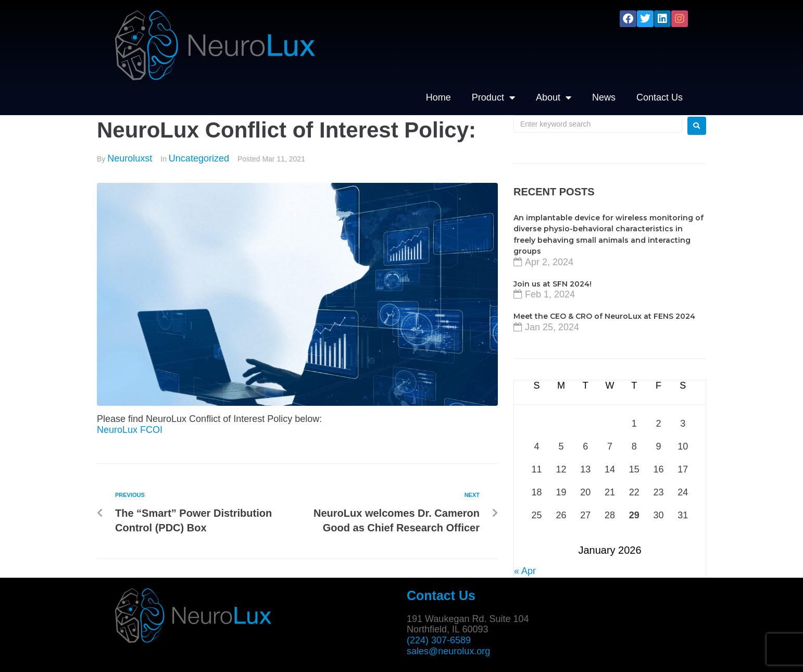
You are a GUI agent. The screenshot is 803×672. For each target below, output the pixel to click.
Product (493, 97)
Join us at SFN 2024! (553, 284)
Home (438, 97)
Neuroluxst (130, 158)
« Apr (525, 571)
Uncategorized (199, 158)
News (604, 97)
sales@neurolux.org (448, 651)
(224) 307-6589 (439, 640)
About (554, 97)
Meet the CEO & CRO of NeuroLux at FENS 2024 (604, 316)
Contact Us (660, 97)
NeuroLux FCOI (130, 430)
